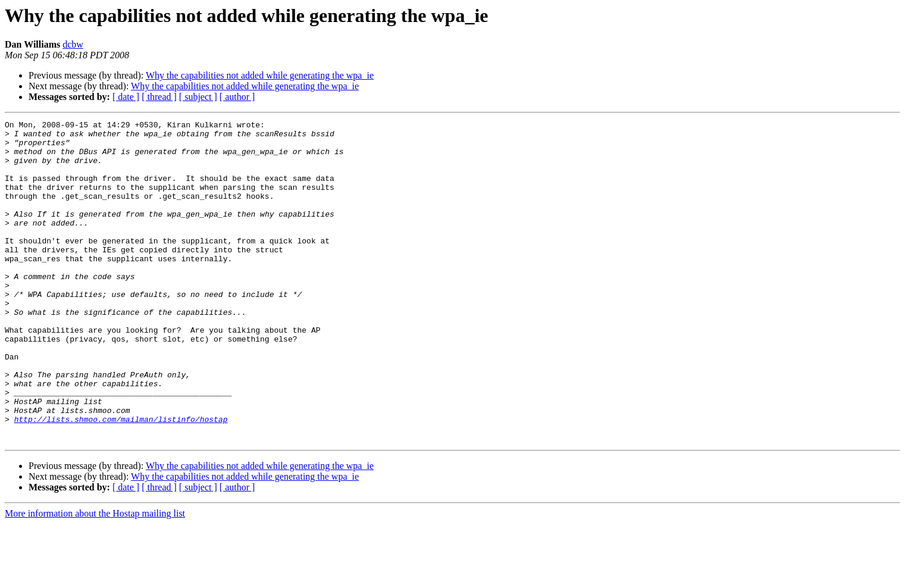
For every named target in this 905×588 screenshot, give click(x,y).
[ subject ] (198, 97)
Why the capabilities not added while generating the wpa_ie (260, 75)
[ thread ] (159, 97)
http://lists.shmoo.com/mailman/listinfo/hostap (121, 480)
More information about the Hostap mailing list (95, 578)
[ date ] (126, 97)
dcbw (73, 44)
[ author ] (237, 97)
